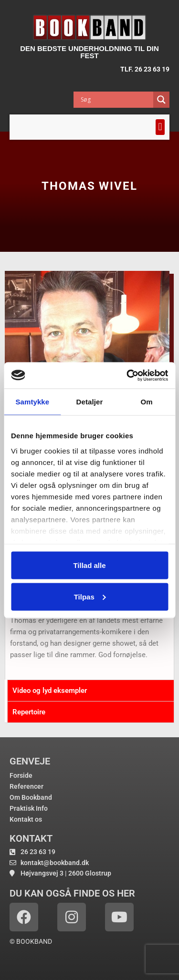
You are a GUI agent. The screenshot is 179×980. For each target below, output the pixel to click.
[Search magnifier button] (161, 100)
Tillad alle (89, 565)
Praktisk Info (29, 808)
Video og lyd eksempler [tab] (50, 691)
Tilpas (90, 596)
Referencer (26, 786)
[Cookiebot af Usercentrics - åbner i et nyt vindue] (127, 375)
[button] (160, 127)
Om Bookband (31, 797)
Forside (21, 775)
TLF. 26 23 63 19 (145, 69)
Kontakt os (26, 819)
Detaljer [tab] (90, 402)
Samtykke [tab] (32, 402)
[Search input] (116, 100)
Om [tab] (147, 402)
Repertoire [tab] (29, 712)
